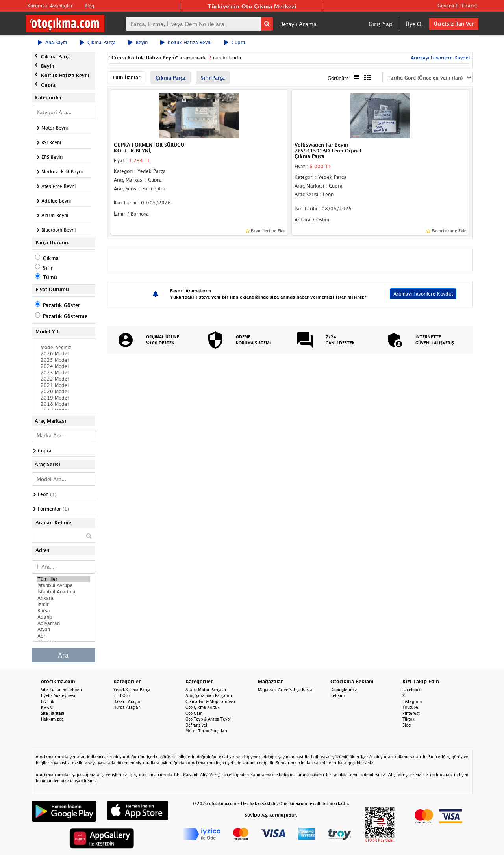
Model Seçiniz (63, 348)
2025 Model (63, 360)
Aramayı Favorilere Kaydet (440, 58)
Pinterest (411, 713)
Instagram (412, 701)
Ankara (63, 598)
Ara (63, 655)
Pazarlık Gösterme (65, 316)
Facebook (411, 690)
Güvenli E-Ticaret (457, 6)
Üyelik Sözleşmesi (58, 695)
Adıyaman (63, 623)
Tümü (50, 277)
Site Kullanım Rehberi (61, 690)
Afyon (63, 630)
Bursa (63, 611)
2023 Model (63, 373)
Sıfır (48, 268)
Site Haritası (53, 713)
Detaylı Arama (298, 24)
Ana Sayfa (53, 42)
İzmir (63, 604)
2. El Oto (121, 695)
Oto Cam (194, 713)
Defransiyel (196, 725)
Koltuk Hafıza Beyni (186, 42)
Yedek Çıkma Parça (132, 690)
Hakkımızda (52, 719)
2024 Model (63, 366)
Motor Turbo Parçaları (206, 731)
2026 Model (63, 354)
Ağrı (63, 636)
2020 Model (63, 392)
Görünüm (338, 78)
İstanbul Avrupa (63, 585)
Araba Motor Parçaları (207, 690)
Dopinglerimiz (344, 690)
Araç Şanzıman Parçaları (209, 695)
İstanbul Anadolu (63, 592)
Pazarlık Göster (61, 305)
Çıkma (51, 258)
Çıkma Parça (98, 42)
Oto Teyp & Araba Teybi (208, 719)
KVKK (46, 707)
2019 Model (63, 398)
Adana (63, 617)
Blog (89, 6)
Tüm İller (63, 579)
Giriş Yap (381, 24)
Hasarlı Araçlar (128, 701)
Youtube (410, 707)
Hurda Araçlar (127, 707)
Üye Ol (414, 24)
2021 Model (63, 385)
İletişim (337, 695)
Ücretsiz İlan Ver (454, 24)
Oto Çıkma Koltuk (203, 707)
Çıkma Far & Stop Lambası (210, 701)
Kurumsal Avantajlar (50, 6)
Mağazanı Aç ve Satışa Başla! (286, 690)
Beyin (138, 42)
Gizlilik (48, 701)
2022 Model (63, 379)
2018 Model (63, 404)
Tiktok (409, 719)
